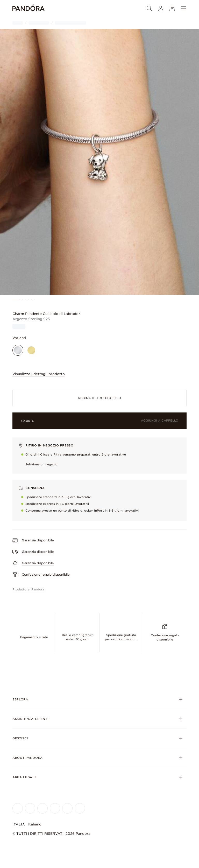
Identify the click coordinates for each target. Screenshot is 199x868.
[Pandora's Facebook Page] (18, 808)
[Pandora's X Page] (42, 808)
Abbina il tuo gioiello (99, 398)
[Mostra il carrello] (172, 8)
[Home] (29, 8)
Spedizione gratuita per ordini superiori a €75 (121, 639)
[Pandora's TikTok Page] (67, 808)
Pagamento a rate (34, 637)
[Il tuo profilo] (161, 8)
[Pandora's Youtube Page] (55, 808)
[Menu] (183, 8)
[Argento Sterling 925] (18, 350)
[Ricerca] (149, 8)
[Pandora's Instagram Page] (30, 808)
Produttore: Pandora (28, 589)
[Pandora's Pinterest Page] (80, 808)
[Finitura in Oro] (31, 350)
